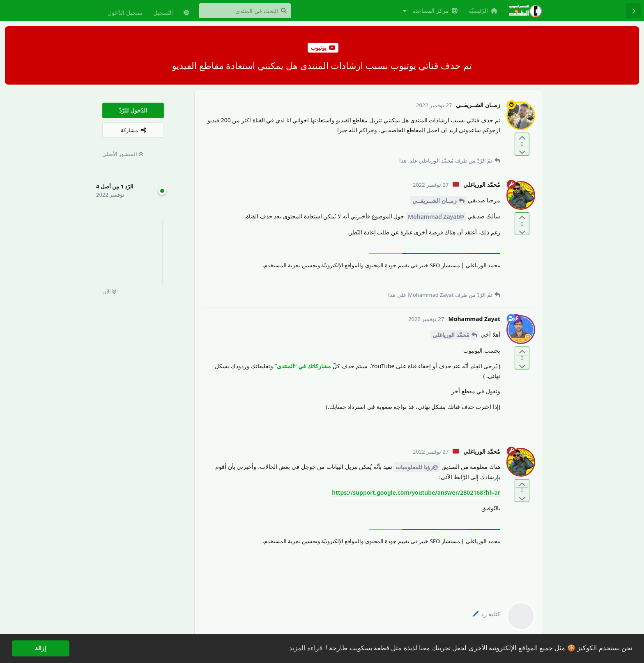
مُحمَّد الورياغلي (451, 335)
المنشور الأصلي (123, 154)
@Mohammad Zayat (436, 217)
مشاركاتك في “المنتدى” (303, 366)
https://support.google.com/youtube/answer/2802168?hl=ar (416, 492)
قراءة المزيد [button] (306, 648)
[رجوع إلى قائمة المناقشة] (633, 11)
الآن (109, 291)
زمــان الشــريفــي (435, 201)
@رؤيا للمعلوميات (417, 467)
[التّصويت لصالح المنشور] (522, 137)
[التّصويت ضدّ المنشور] (522, 151)
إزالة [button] (40, 648)
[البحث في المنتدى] (245, 11)
